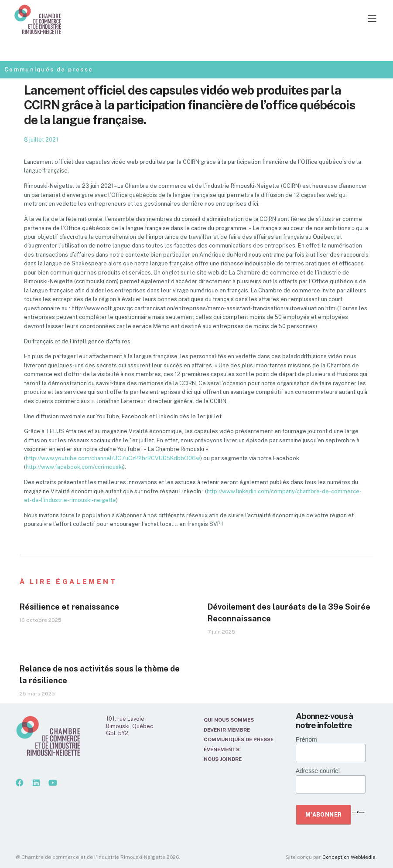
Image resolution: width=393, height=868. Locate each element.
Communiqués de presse (49, 70)
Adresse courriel (318, 771)
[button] (225, 19)
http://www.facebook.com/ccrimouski (74, 467)
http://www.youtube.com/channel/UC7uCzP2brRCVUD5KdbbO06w (113, 458)
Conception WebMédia (349, 857)
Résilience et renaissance (69, 607)
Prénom (306, 739)
